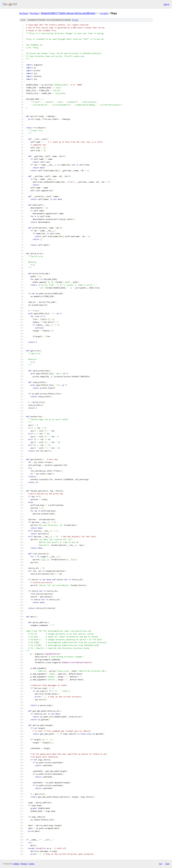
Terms (31, 864)
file (75, 20)
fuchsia (24, 13)
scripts (104, 13)
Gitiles (16, 864)
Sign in (166, 4)
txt (161, 864)
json (167, 864)
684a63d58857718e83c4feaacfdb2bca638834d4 (68, 13)
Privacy (24, 864)
